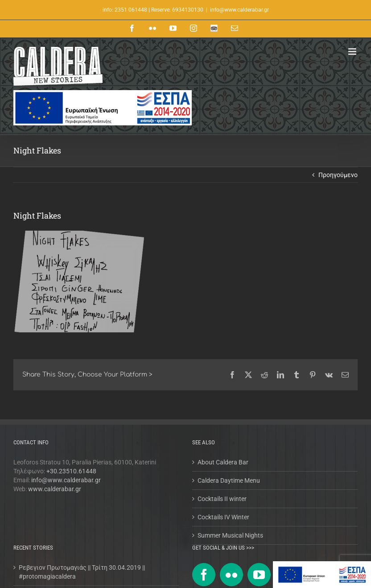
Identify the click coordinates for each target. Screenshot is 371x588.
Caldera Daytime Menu (229, 480)
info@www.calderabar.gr (239, 10)
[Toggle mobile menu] (353, 52)
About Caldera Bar (223, 462)
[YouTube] (259, 575)
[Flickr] (231, 575)
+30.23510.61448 (71, 471)
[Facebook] (204, 575)
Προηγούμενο (338, 175)
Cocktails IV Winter (223, 517)
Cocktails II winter (222, 499)
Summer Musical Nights (230, 535)
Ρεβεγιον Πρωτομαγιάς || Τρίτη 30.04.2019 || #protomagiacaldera (82, 572)
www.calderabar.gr (55, 489)
